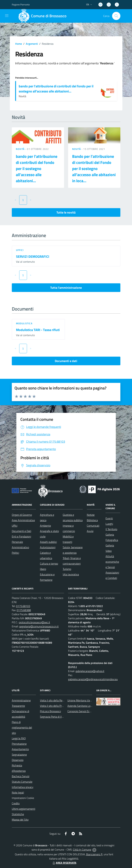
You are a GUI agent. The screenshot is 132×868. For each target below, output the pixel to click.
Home (19, 44)
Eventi (109, 518)
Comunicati (93, 526)
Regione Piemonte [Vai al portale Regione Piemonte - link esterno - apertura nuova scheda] (21, 4)
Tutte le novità (66, 212)
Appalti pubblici (48, 542)
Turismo (67, 569)
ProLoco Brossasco (50, 711)
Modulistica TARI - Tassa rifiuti (38, 330)
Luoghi (109, 524)
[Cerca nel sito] (116, 16)
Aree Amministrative (23, 520)
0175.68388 (24, 610)
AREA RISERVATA (64, 863)
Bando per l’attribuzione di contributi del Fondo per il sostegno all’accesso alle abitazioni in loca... (94, 168)
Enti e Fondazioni (21, 536)
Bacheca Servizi (21, 776)
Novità (21, 149)
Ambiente (45, 526)
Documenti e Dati (21, 531)
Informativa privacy (23, 787)
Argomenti (32, 44)
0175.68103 (23, 606)
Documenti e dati (66, 361)
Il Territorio (111, 529)
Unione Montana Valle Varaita (84, 700)
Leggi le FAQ (19, 738)
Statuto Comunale (22, 782)
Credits (16, 803)
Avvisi (90, 531)
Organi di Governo (22, 515)
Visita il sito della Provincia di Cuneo (60, 706)
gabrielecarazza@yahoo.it (90, 671)
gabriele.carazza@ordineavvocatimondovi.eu (93, 679)
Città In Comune (82, 850)
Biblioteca (92, 520)
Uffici (20, 250)
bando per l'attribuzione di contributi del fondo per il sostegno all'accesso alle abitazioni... (56, 89)
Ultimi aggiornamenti (24, 809)
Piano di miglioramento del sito (22, 727)
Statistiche (18, 814)
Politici (15, 553)
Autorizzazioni (48, 547)
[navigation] (7, 16)
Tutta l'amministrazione (66, 288)
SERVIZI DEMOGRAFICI (33, 256)
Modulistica (24, 323)
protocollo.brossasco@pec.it (34, 622)
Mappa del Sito (20, 820)
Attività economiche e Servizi (112, 562)
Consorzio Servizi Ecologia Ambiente (88, 711)
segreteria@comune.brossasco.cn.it (39, 626)
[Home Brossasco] (44, 16)
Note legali (18, 792)
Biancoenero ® (94, 854)
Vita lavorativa (71, 574)
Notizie (91, 515)
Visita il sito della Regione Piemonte (60, 700)
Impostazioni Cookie (23, 798)
